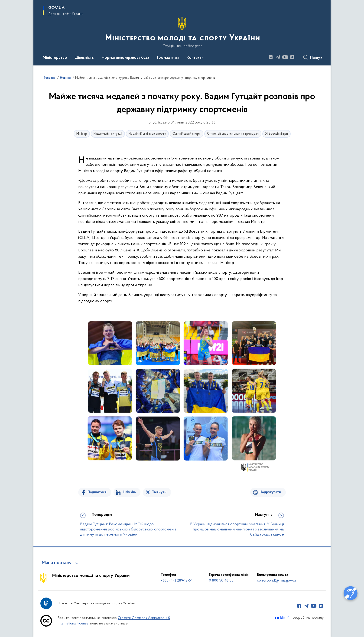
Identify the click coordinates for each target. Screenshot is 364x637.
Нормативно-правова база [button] (125, 58)
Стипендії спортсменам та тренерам (233, 134)
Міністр (82, 134)
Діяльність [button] (84, 58)
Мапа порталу (57, 563)
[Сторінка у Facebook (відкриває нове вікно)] (271, 57)
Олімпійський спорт (187, 134)
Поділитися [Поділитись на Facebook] (97, 492)
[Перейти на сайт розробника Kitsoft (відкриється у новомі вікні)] (283, 618)
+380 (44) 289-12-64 (177, 581)
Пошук (316, 58)
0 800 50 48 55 (221, 581)
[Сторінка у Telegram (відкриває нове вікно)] (278, 57)
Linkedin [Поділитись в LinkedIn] (129, 492)
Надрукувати (270, 492)
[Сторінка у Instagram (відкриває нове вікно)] (292, 57)
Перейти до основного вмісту (3, 3)
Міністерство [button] (55, 58)
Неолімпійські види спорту (147, 134)
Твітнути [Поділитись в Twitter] (159, 492)
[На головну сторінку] (182, 32)
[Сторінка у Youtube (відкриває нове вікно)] (285, 57)
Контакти (195, 58)
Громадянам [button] (168, 58)
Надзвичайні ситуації (108, 134)
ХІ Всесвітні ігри (276, 134)
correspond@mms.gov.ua (276, 581)
